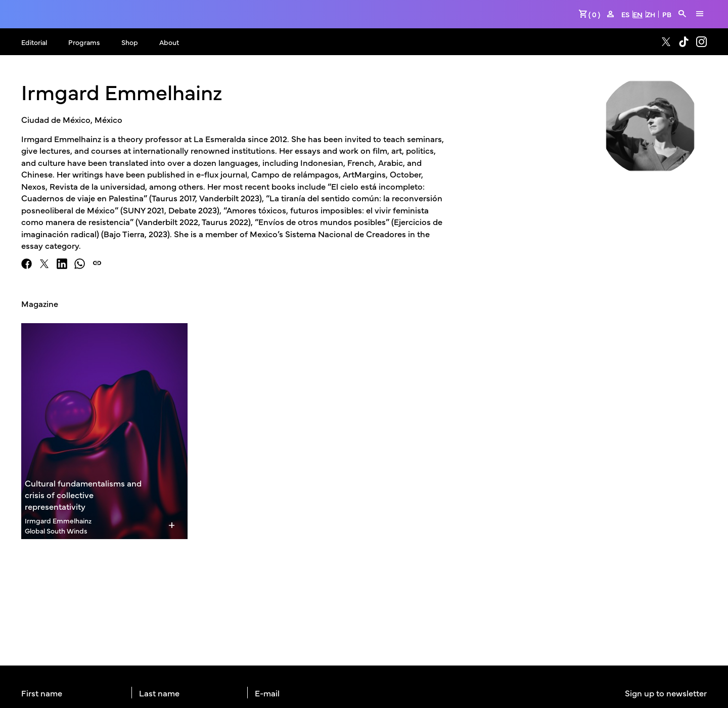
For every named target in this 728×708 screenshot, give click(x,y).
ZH (651, 14)
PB (667, 14)
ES (625, 14)
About (169, 42)
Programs (84, 42)
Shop (130, 42)
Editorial (34, 42)
